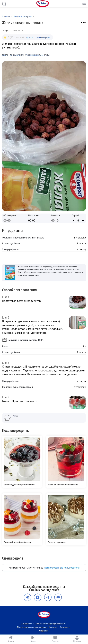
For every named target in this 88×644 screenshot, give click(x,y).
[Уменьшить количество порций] (74, 220)
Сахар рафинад (11, 249)
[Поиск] (4, 4)
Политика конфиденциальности (50, 624)
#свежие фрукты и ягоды (37, 55)
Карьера (53, 627)
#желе (5, 55)
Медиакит (43, 631)
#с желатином (17, 55)
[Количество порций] (78, 221)
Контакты (64, 627)
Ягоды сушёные (11, 244)
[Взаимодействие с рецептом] (83, 23)
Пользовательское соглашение (32, 627)
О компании (26, 624)
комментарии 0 (43, 37)
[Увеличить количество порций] (83, 220)
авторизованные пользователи (62, 568)
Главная (6, 16)
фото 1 (30, 37)
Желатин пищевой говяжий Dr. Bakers (23, 238)
